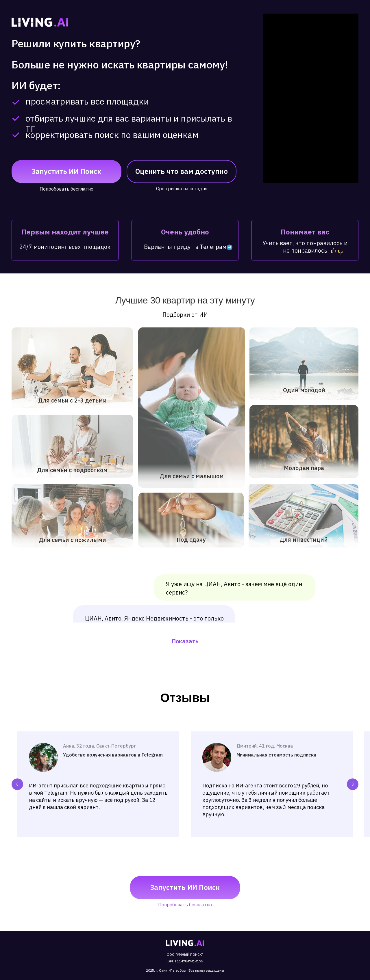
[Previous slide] (17, 784)
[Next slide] (353, 784)
